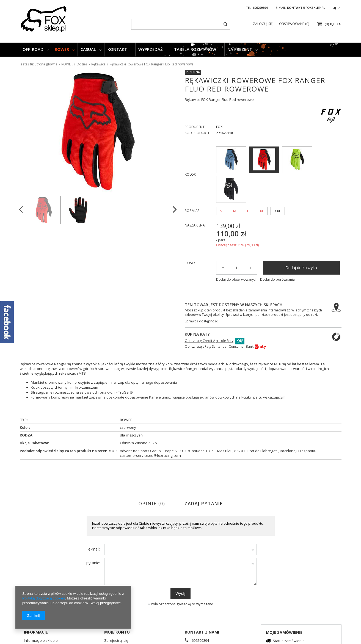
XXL (278, 211)
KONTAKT (117, 49)
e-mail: (94, 549)
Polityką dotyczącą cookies (44, 598)
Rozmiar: (193, 211)
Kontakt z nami (202, 632)
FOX (219, 127)
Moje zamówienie (284, 632)
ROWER (62, 49)
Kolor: (191, 174)
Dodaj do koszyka (301, 268)
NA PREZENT (240, 49)
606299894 (260, 8)
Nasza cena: (195, 225)
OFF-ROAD (33, 49)
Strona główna (46, 64)
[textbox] (181, 24)
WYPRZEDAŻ (151, 49)
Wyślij (180, 593)
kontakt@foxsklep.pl (306, 8)
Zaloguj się (263, 24)
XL (262, 211)
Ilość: (190, 263)
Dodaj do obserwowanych (237, 280)
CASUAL (88, 49)
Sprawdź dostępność (201, 321)
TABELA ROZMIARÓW (195, 49)
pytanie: (93, 563)
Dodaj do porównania (277, 280)
